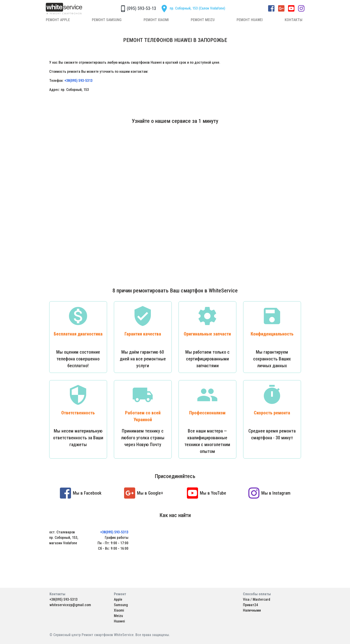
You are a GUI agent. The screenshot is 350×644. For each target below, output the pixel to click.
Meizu (118, 616)
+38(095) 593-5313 (78, 81)
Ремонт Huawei (250, 20)
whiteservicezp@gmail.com (70, 605)
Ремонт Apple (58, 20)
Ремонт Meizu (203, 20)
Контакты (294, 20)
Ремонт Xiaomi (156, 20)
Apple (118, 599)
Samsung (121, 605)
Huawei (119, 621)
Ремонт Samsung (107, 20)
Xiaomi (119, 610)
